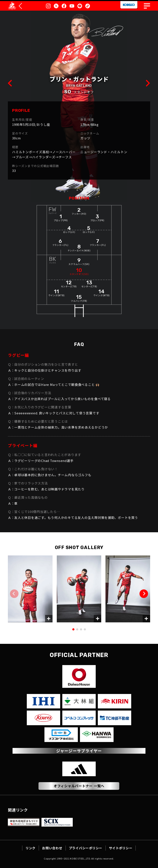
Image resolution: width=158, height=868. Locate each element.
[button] (144, 594)
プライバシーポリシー (86, 848)
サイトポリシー (121, 848)
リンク (31, 848)
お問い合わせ (52, 848)
